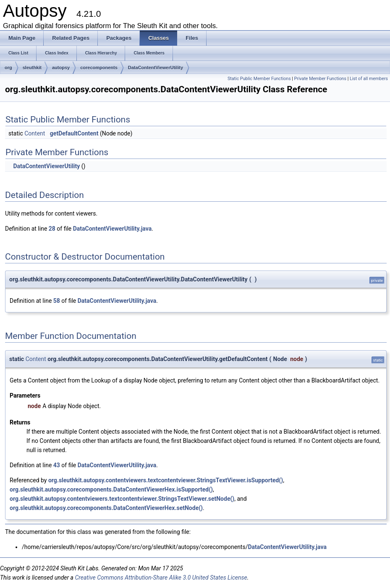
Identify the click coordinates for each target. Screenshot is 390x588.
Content (35, 133)
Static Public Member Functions (259, 79)
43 (57, 465)
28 (52, 229)
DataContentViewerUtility (156, 68)
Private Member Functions (320, 79)
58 (57, 301)
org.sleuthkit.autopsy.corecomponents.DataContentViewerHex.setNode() (106, 508)
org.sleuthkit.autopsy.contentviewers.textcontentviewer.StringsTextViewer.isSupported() (166, 480)
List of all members (369, 79)
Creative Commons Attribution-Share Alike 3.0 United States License (161, 578)
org (8, 68)
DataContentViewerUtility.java (112, 229)
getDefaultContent (74, 133)
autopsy (61, 68)
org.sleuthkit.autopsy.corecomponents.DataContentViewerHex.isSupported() (111, 489)
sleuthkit (32, 68)
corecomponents (99, 68)
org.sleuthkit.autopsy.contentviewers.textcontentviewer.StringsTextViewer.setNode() (122, 499)
